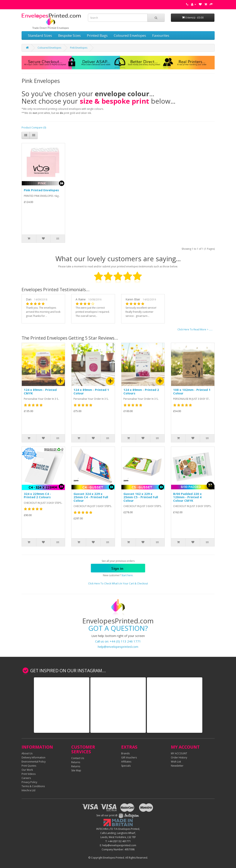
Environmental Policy (34, 762)
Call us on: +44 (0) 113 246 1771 (118, 641)
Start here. (127, 575)
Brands (125, 753)
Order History (179, 757)
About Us (27, 753)
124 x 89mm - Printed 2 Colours (141, 391)
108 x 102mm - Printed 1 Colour (192, 391)
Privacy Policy (29, 782)
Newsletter (177, 766)
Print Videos (29, 774)
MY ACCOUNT (179, 753)
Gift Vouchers (129, 757)
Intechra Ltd (28, 790)
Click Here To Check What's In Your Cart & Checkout (118, 583)
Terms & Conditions (33, 786)
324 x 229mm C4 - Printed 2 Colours (37, 495)
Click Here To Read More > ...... (195, 329)
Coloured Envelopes (130, 35)
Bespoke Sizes (69, 35)
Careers (26, 778)
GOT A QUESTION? (118, 628)
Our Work (27, 770)
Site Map (76, 770)
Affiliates (126, 762)
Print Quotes (29, 766)
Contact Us (78, 758)
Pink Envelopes (79, 48)
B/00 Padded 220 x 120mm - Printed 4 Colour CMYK (187, 497)
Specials (126, 766)
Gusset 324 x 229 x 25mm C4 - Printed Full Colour (91, 497)
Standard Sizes (40, 35)
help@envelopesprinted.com (118, 647)
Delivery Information (33, 757)
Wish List (176, 762)
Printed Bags (97, 35)
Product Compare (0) (34, 128)
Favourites (161, 35)
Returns (76, 762)
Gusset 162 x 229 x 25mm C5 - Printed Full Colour (141, 497)
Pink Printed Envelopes (41, 190)
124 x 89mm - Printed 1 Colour (91, 391)
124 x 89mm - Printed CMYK (40, 391)
